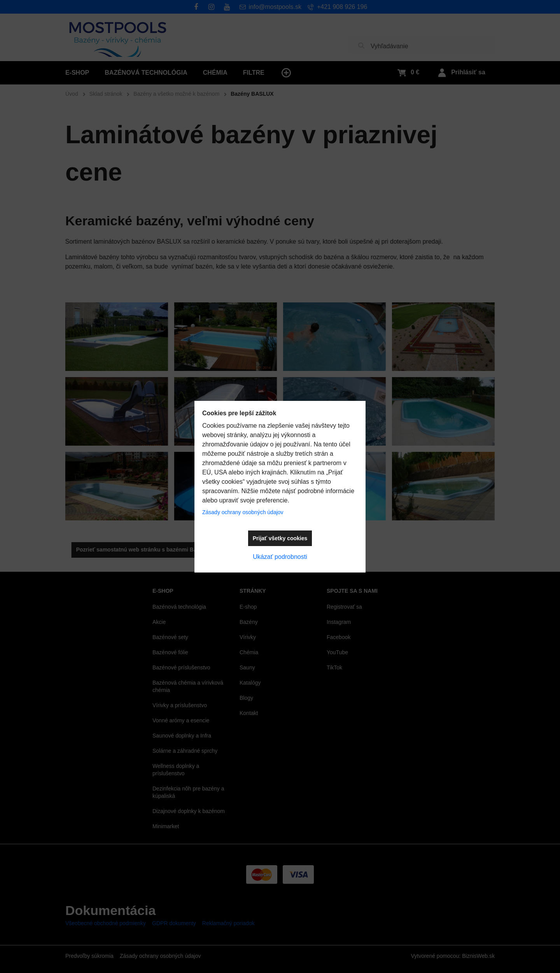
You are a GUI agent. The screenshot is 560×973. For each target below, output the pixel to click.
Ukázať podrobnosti (280, 557)
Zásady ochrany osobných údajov (243, 512)
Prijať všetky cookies (280, 538)
